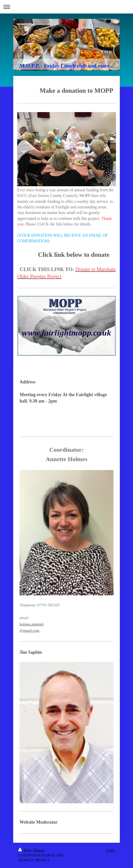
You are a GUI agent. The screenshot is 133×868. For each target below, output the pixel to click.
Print (25, 850)
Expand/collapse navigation (66, 7)
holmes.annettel (32, 624)
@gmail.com (29, 631)
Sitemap (39, 850)
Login (111, 850)
